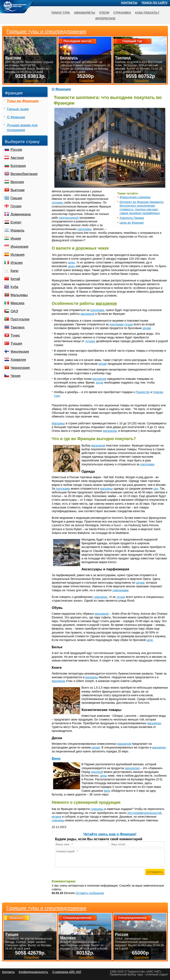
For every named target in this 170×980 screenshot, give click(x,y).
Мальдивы (19, 295)
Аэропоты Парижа (132, 218)
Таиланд (17, 327)
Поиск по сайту (155, 3)
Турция (16, 343)
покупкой (97, 772)
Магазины (58, 423)
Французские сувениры (135, 197)
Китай (15, 279)
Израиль (17, 230)
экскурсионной (69, 218)
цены (71, 262)
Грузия (16, 206)
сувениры (97, 809)
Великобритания (24, 174)
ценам (147, 328)
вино (107, 791)
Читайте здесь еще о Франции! (110, 834)
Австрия (17, 158)
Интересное (105, 18)
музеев (56, 817)
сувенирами (120, 590)
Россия (16, 150)
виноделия (132, 768)
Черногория (20, 368)
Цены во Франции (132, 223)
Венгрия (17, 182)
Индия (16, 238)
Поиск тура (61, 13)
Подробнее (32, 957)
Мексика (17, 303)
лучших (90, 341)
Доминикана (21, 214)
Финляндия (20, 352)
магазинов (106, 303)
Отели (104, 13)
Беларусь (69, 58)
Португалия (20, 319)
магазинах (59, 681)
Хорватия (18, 360)
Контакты (129, 3)
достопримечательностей (144, 813)
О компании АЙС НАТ (67, 972)
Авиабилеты (85, 13)
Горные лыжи (18, 109)
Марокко (68, 938)
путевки (57, 203)
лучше (129, 324)
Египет (16, 222)
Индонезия (19, 247)
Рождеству (143, 392)
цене (150, 640)
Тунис (15, 335)
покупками (84, 229)
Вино (56, 759)
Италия (17, 263)
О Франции (61, 89)
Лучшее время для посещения (22, 128)
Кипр (14, 271)
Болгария (18, 166)
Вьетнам (17, 190)
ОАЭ (14, 311)
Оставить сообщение (90, 893)
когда (100, 383)
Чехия (16, 376)
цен (156, 489)
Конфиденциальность (33, 972)
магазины (107, 489)
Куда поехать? (147, 13)
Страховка (122, 13)
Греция (16, 198)
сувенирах (100, 597)
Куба (14, 287)
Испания (17, 255)
